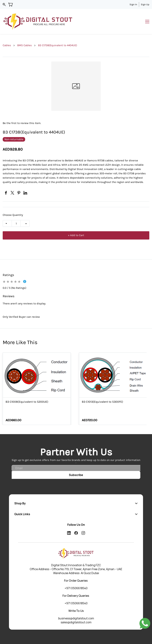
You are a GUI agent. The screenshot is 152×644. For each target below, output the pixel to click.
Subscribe (76, 475)
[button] (76, 503)
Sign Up (145, 4)
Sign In (133, 4)
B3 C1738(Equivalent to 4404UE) (58, 45)
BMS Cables (24, 45)
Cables (7, 45)
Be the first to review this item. (22, 123)
